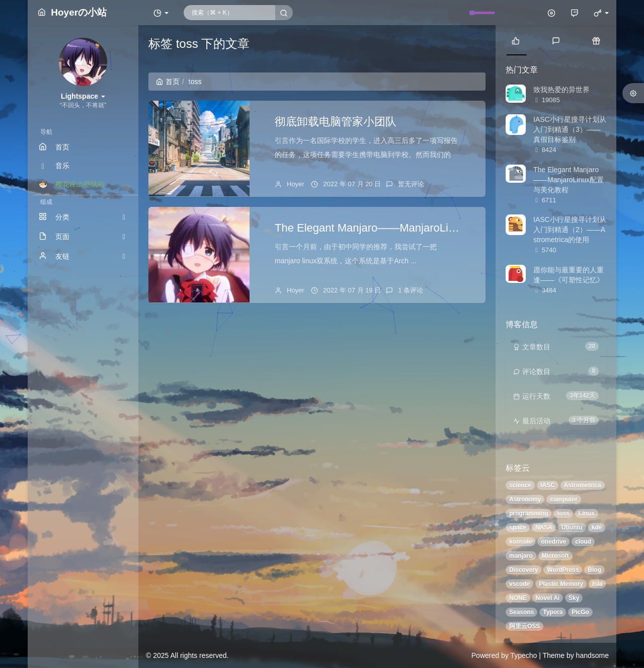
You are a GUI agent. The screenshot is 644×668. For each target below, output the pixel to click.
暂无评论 (411, 184)
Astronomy (525, 499)
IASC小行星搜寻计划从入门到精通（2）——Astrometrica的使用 (570, 230)
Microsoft (555, 556)
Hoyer (296, 184)
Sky (574, 598)
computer (564, 499)
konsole (520, 542)
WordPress (563, 570)
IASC (548, 485)
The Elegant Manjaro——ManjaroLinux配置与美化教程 (409, 228)
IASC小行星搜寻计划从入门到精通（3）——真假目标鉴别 (570, 129)
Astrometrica (583, 485)
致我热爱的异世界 (561, 90)
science (520, 485)
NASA (544, 528)
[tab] (516, 40)
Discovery (524, 570)
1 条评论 (411, 290)
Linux (587, 513)
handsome (592, 655)
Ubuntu (572, 528)
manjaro (521, 556)
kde (597, 528)
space (518, 528)
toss (563, 513)
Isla (597, 584)
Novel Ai (548, 598)
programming (529, 513)
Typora (553, 612)
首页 (168, 82)
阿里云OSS (525, 626)
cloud (583, 542)
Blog (594, 570)
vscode (519, 584)
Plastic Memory (561, 584)
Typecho (524, 655)
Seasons (521, 612)
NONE (518, 598)
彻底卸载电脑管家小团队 (336, 122)
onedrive (553, 542)
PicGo (580, 612)
